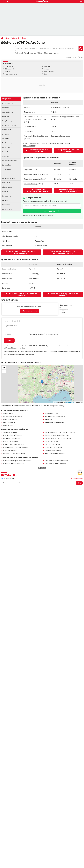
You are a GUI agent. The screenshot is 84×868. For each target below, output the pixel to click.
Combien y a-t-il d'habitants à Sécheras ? (38, 190)
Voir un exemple (77, 479)
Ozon (5, 426)
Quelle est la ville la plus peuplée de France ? (68, 190)
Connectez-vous (52, 334)
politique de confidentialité (26, 354)
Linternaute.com (8, 479)
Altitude (46, 69)
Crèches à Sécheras (52, 444)
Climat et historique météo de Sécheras (60, 432)
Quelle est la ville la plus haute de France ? (63, 295)
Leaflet (55, 402)
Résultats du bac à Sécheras (14, 464)
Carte (46, 74)
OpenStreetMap (70, 402)
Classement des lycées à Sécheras (58, 438)
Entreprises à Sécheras (54, 450)
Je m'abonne (50, 211)
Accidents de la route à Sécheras (57, 435)
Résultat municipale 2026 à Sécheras (17, 461)
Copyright (42, 468)
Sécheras (23, 38)
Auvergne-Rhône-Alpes (60, 107)
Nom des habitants (11, 74)
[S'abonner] (42, 483)
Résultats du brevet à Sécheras (57, 461)
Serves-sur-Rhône (52, 417)
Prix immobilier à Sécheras (55, 453)
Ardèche (14, 38)
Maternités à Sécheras (53, 447)
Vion (26, 53)
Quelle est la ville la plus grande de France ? (21, 295)
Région (7, 71)
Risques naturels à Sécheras (14, 444)
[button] (42, 382)
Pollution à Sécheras (11, 441)
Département (9, 69)
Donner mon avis (30, 311)
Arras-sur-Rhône (36, 53)
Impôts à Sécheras (10, 450)
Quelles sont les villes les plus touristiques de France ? (63, 252)
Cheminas (48, 53)
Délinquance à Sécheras (12, 438)
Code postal (9, 66)
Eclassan (48, 413)
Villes (7, 38)
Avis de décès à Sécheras (13, 435)
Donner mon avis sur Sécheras (39, 151)
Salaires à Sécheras (10, 432)
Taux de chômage (31, 184)
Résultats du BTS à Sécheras (56, 464)
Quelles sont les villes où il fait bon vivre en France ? (21, 252)
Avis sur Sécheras (49, 71)
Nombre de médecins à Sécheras (16, 447)
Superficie (47, 66)
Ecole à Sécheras (51, 441)
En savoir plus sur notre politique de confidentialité (38, 216)
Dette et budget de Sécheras (14, 453)
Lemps (57, 53)
